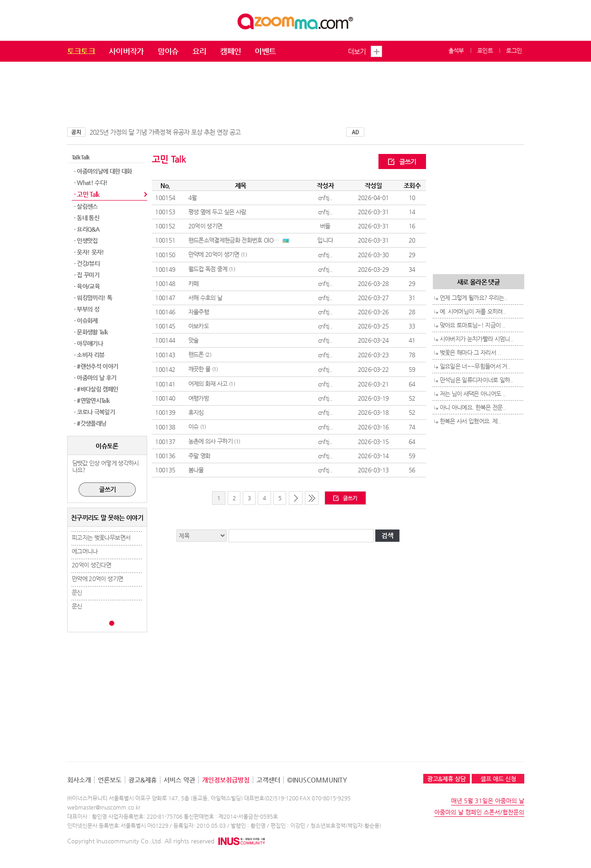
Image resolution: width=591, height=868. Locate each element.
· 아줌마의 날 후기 (95, 378)
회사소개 (79, 780)
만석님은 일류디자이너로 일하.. (477, 380)
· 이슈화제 (86, 320)
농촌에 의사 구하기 (211, 441)
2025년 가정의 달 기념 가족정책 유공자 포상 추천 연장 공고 (165, 132)
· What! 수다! (91, 183)
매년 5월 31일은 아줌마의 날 (488, 801)
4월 (193, 198)
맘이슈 (168, 51)
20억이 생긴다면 (91, 565)
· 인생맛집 (86, 241)
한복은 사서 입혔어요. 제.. (470, 421)
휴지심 (196, 412)
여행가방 (199, 398)
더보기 (357, 51)
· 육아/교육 (87, 286)
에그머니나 (85, 551)
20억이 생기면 (205, 226)
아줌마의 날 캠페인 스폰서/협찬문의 (479, 812)
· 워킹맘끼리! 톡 (93, 298)
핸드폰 (196, 354)
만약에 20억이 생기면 (97, 579)
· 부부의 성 (87, 309)
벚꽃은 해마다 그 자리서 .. (470, 352)
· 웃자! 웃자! (89, 252)
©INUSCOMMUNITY (317, 780)
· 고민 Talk (87, 194)
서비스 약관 (179, 780)
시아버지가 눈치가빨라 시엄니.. (477, 339)
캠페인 (230, 51)
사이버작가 (126, 51)
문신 (77, 592)
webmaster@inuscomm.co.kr (104, 807)
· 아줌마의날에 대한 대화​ (103, 171)
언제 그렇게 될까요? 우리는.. (474, 298)
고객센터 (268, 780)
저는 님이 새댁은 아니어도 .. (473, 394)
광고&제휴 (143, 780)
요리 (200, 51)
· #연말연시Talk (92, 400)
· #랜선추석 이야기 (96, 366)
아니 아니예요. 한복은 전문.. (473, 407)
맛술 (194, 340)
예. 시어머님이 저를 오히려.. (473, 311)
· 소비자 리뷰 (89, 355)
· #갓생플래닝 (90, 423)
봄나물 (196, 470)
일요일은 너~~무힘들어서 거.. (475, 366)
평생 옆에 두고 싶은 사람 (217, 212)
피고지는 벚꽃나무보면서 (101, 537)
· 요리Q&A (87, 229)
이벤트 (265, 51)
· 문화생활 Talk (91, 332)
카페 (194, 283)
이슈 (194, 426)
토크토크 (81, 51)
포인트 (485, 50)
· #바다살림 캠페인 (96, 389)
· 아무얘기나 (88, 343)
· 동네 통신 (87, 218)
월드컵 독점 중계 (208, 269)
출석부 (456, 50)
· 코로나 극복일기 (95, 412)
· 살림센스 (86, 206)
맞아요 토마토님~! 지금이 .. (473, 325)
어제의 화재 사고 (208, 384)
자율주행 (199, 312)
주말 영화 (200, 456)
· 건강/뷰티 (87, 263)
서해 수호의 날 (205, 298)
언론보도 (110, 780)
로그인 (514, 50)
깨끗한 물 (200, 369)
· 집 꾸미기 (87, 275)
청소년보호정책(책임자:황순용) (346, 826)
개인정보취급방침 (226, 780)
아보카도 (199, 326)
